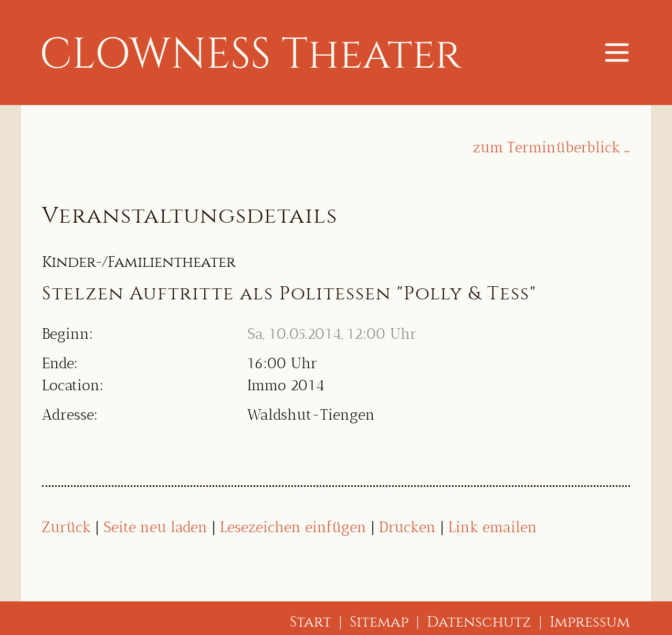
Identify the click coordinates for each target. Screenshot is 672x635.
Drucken (407, 527)
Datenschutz (479, 622)
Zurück (66, 527)
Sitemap (379, 622)
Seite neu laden (155, 527)
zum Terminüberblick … (552, 147)
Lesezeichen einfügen (293, 527)
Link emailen (493, 527)
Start (311, 622)
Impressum (590, 622)
